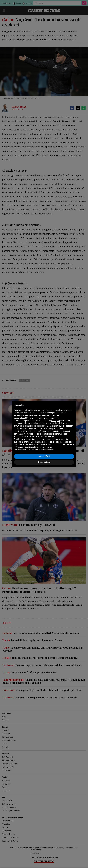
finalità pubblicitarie (44, 431)
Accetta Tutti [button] (44, 456)
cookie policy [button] (53, 418)
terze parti (55, 421)
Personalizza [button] (44, 462)
